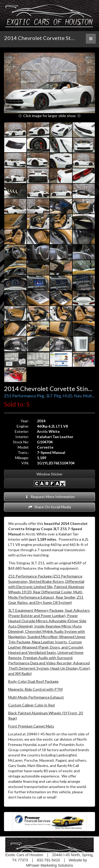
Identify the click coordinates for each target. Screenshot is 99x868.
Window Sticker (49, 474)
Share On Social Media (49, 507)
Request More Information (49, 497)
